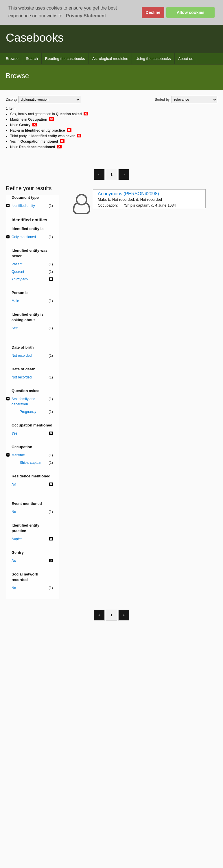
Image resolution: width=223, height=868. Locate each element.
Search (32, 59)
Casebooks (35, 38)
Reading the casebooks (65, 59)
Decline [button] (153, 12)
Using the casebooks (153, 59)
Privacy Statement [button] (86, 16)
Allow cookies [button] (191, 12)
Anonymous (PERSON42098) (128, 194)
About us (186, 59)
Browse (12, 59)
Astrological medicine (110, 59)
